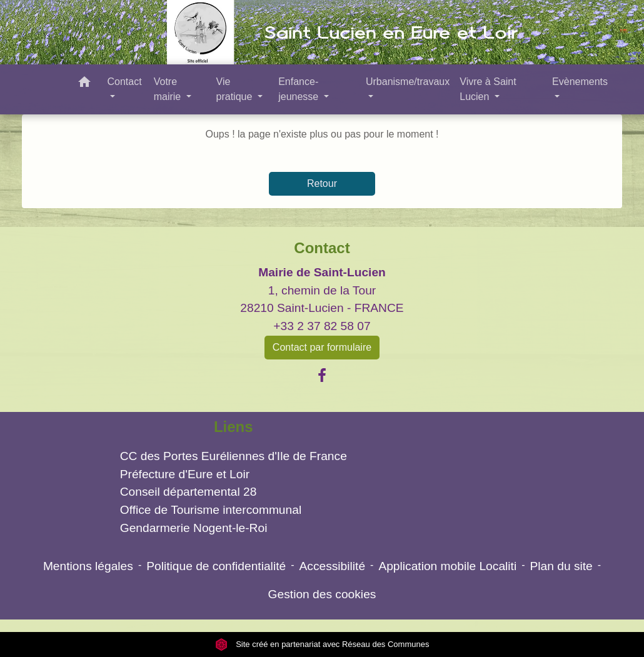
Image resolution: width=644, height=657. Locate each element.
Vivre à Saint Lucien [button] (488, 89)
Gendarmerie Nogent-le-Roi (194, 528)
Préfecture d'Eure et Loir (185, 474)
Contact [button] (124, 82)
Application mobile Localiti (447, 566)
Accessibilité (332, 566)
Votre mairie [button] (169, 89)
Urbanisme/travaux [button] (408, 82)
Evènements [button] (580, 82)
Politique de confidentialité (216, 566)
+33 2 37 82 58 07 (322, 326)
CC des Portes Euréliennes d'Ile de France (234, 456)
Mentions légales (88, 566)
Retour (322, 183)
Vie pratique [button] (236, 89)
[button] (84, 84)
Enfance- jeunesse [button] (300, 89)
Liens (234, 427)
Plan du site (561, 566)
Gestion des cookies (322, 594)
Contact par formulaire (322, 347)
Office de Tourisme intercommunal (211, 510)
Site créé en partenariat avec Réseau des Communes (322, 644)
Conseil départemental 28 (189, 492)
